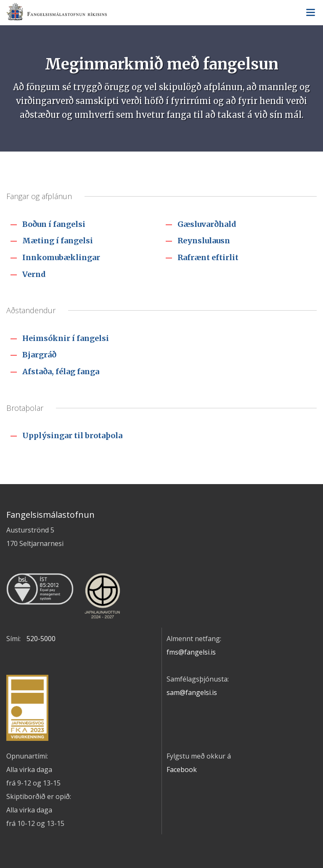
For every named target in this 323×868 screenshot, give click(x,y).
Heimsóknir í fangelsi (66, 338)
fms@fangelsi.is (191, 652)
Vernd (34, 274)
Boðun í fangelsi (54, 224)
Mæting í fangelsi (58, 241)
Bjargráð (39, 355)
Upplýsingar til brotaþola (72, 435)
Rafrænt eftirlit (208, 257)
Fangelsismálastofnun (161, 13)
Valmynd (310, 13)
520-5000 (41, 639)
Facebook (182, 769)
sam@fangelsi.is (192, 692)
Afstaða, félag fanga (61, 371)
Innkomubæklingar (61, 257)
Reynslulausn (204, 241)
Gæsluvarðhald (207, 224)
